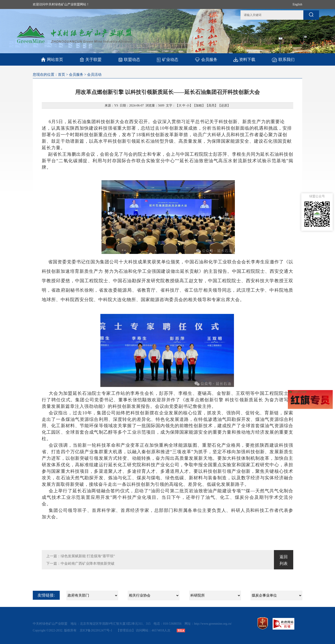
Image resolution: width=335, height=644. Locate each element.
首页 (62, 74)
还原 (224, 105)
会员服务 (206, 59)
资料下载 (244, 59)
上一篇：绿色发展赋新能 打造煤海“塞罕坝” (81, 556)
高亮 (212, 105)
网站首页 (52, 60)
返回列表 (284, 560)
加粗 (199, 105)
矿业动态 (167, 60)
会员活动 (94, 74)
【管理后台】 (126, 630)
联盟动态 (129, 59)
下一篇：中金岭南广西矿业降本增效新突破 (80, 563)
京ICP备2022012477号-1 (96, 630)
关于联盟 (91, 59)
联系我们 (283, 59)
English (297, 4)
